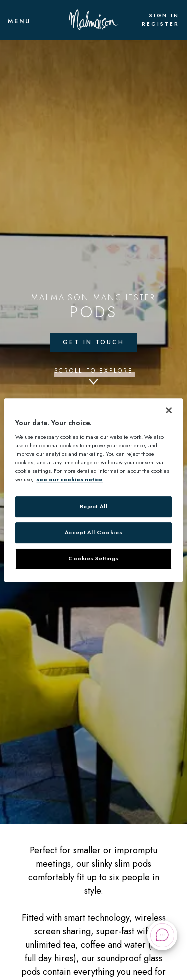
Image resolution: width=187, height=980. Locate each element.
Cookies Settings (93, 558)
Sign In (164, 16)
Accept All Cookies (93, 533)
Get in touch (93, 342)
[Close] (169, 410)
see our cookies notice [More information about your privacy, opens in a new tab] (70, 480)
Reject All (94, 507)
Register (160, 24)
